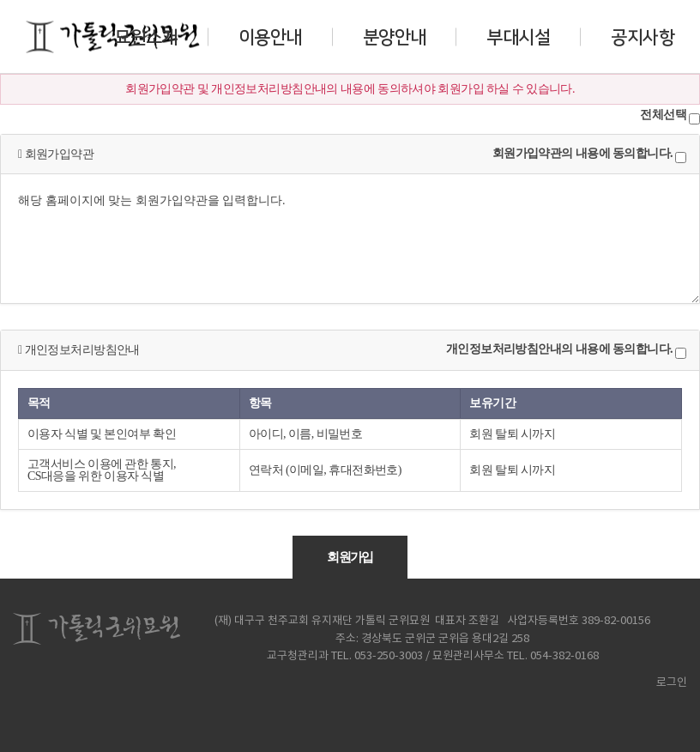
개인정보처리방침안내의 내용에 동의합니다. (559, 349)
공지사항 (643, 36)
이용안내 (270, 36)
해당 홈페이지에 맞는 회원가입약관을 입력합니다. (350, 239)
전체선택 (663, 115)
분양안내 (395, 36)
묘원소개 (146, 36)
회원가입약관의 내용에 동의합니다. (582, 154)
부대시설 (518, 36)
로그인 (667, 683)
